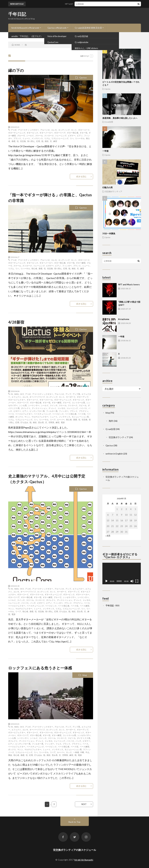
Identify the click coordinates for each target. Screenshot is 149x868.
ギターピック (32, 133)
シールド (30, 135)
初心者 (34, 268)
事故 (10, 755)
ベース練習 (85, 606)
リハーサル (80, 138)
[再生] (106, 581)
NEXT (84, 804)
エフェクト (16, 397)
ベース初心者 (71, 414)
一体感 (76, 752)
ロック (69, 752)
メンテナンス (37, 138)
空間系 (51, 422)
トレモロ (61, 408)
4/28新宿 (16, 322)
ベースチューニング (42, 414)
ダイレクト (26, 408)
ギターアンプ (83, 397)
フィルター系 (52, 411)
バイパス (83, 408)
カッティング (64, 130)
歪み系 (41, 422)
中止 (87, 752)
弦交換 (23, 141)
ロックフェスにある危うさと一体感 (40, 668)
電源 (63, 422)
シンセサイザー (69, 597)
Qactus (83, 78)
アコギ (14, 130)
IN (12, 394)
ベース (11, 414)
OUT (22, 394)
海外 (111, 421)
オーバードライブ (37, 397)
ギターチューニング (17, 133)
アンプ (68, 394)
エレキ (54, 130)
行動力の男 (108, 187)
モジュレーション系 (80, 417)
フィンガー (67, 266)
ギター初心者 (73, 133)
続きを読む (81, 176)
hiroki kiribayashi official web (25, 28)
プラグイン (84, 411)
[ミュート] (132, 581)
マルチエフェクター (40, 417)
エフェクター (78, 589)
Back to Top (74, 822)
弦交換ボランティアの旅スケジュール (75, 850)
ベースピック (58, 414)
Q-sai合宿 (109, 122)
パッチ (33, 603)
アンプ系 (76, 394)
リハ (72, 138)
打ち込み (24, 422)
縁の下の (16, 70)
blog (85, 675)
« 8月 (108, 536)
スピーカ (83, 405)
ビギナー (72, 135)
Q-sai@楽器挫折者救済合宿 (88, 28)
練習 (55, 141)
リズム (47, 138)
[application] (122, 573)
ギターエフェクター (17, 400)
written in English (114, 454)
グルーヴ (21, 135)
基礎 (13, 141)
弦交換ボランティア (114, 191)
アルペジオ (45, 130)
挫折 (47, 141)
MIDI (16, 394)
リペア (53, 420)
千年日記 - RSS (113, 606)
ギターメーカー (46, 133)
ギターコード (84, 130)
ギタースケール (46, 400)
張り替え (31, 141)
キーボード (71, 397)
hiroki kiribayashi (84, 860)
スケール (39, 135)
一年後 (105, 151)
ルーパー (61, 420)
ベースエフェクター (24, 414)
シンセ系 (23, 405)
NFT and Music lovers (77, 4)
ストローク (49, 135)
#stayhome (124, 319)
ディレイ (52, 408)
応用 (38, 141)
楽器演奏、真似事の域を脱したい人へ (120, 118)
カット (74, 130)
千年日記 (17, 14)
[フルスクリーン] (137, 581)
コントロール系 (78, 402)
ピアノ (80, 135)
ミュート (26, 138)
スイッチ (54, 405)
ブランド (17, 138)
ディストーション (40, 408)
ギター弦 (84, 133)
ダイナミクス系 (84, 738)
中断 (82, 752)
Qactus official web (57, 28)
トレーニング (61, 135)
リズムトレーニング (60, 138)
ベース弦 (82, 414)
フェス (58, 744)
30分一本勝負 (109, 233)
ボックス (19, 417)
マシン (27, 417)
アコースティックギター (28, 130)
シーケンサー (34, 405)
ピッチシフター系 (37, 411)
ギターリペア (60, 133)
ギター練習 (81, 263)
